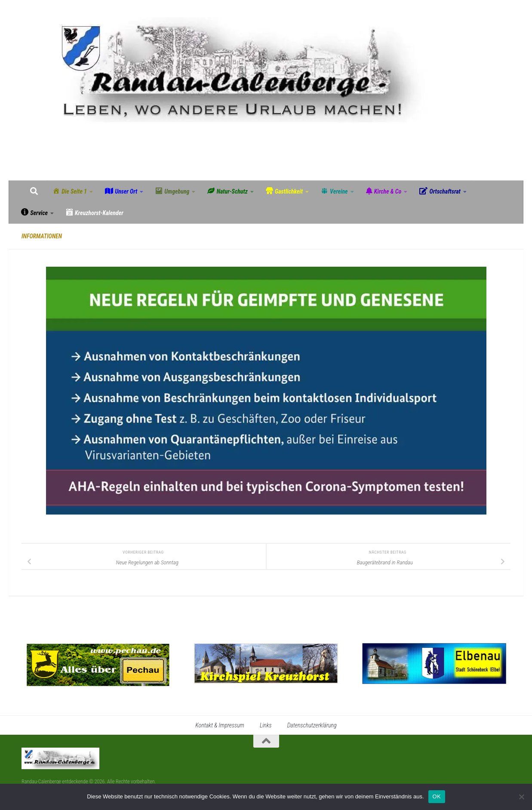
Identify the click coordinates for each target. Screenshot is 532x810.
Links (266, 725)
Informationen (42, 236)
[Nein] (521, 797)
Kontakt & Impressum (220, 725)
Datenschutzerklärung (312, 725)
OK (437, 796)
